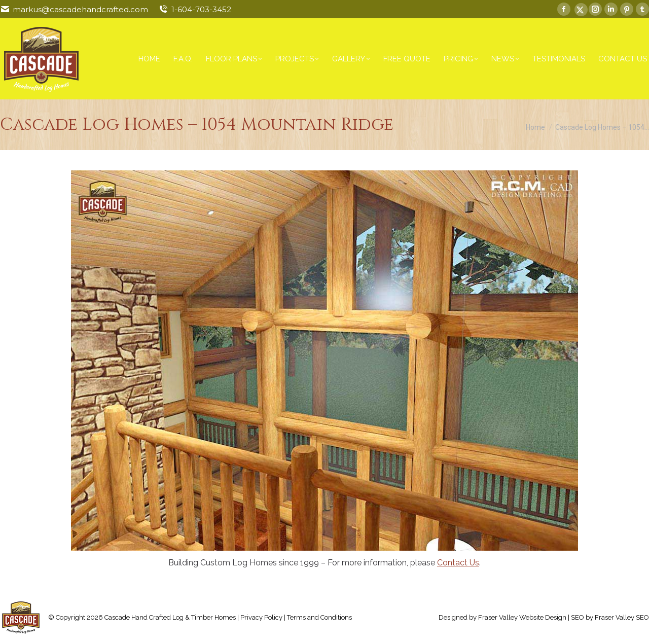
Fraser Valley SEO (622, 617)
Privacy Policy (261, 617)
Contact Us (458, 563)
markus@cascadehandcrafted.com (80, 9)
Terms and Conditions (319, 617)
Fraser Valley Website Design (522, 617)
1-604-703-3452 (201, 9)
